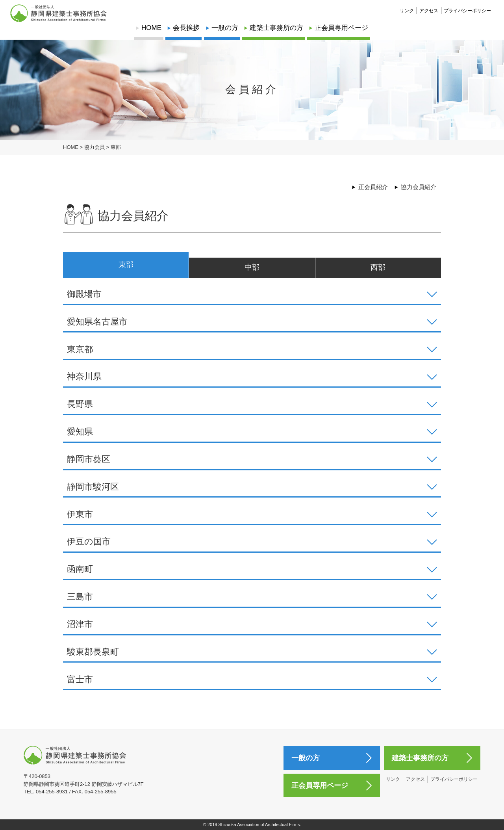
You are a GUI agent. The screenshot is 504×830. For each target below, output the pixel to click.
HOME (151, 28)
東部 (126, 265)
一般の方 (225, 28)
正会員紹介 (373, 187)
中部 (252, 267)
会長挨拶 (186, 28)
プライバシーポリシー (467, 6)
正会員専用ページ (341, 28)
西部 (378, 267)
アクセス (429, 6)
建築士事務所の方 (276, 28)
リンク (407, 6)
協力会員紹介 (419, 187)
